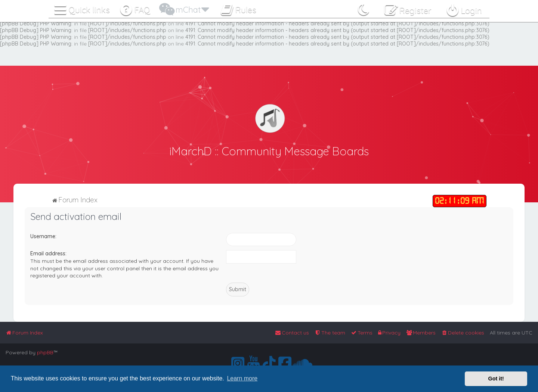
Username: (43, 236)
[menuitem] (135, 8)
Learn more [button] (242, 378)
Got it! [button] (496, 379)
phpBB (45, 352)
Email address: (48, 253)
